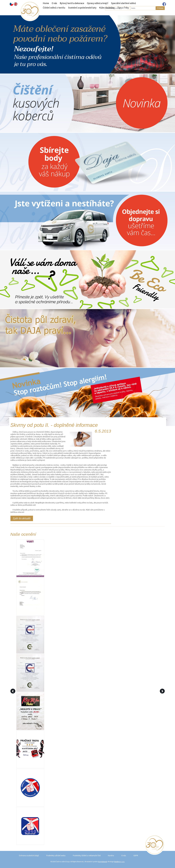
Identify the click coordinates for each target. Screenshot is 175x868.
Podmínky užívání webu (56, 855)
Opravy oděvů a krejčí (98, 3)
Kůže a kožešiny (107, 8)
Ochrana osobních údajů (29, 855)
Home (46, 3)
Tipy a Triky (123, 8)
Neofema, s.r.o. (119, 862)
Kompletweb (103, 862)
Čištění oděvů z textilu (54, 8)
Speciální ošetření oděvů (123, 3)
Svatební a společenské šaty (82, 8)
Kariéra (111, 855)
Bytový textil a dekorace (72, 3)
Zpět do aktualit (22, 518)
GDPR (136, 855)
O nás (54, 3)
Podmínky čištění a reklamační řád (87, 855)
